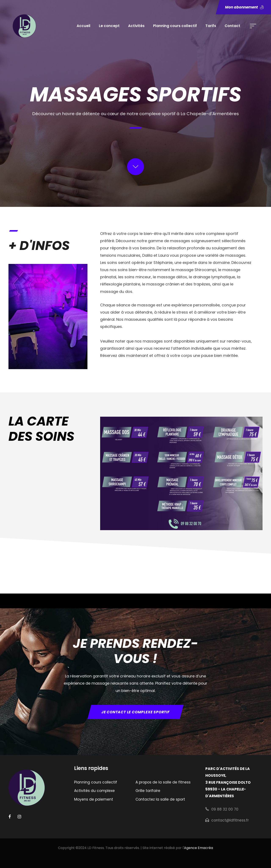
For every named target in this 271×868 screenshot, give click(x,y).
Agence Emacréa (198, 848)
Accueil (84, 26)
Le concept (109, 26)
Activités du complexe (94, 791)
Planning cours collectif (175, 26)
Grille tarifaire (148, 791)
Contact (232, 26)
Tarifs (211, 26)
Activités (136, 26)
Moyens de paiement (94, 799)
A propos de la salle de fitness (163, 782)
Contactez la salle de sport (160, 799)
